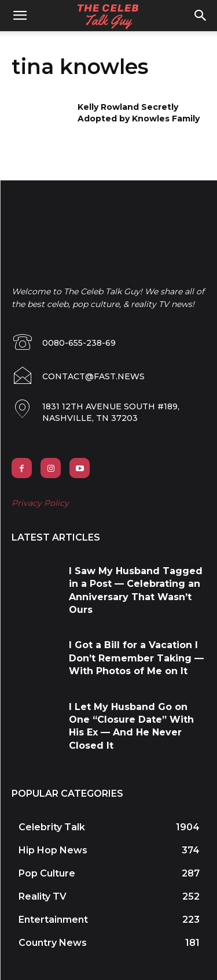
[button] (201, 16)
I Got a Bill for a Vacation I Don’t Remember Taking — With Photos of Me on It (136, 658)
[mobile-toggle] (20, 16)
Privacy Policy (40, 503)
